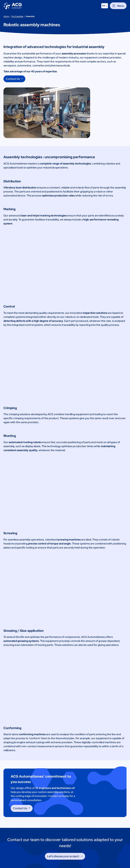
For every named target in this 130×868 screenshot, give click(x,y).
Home (6, 16)
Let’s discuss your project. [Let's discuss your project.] (63, 856)
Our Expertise (17, 16)
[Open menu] (118, 6)
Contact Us (13, 79)
